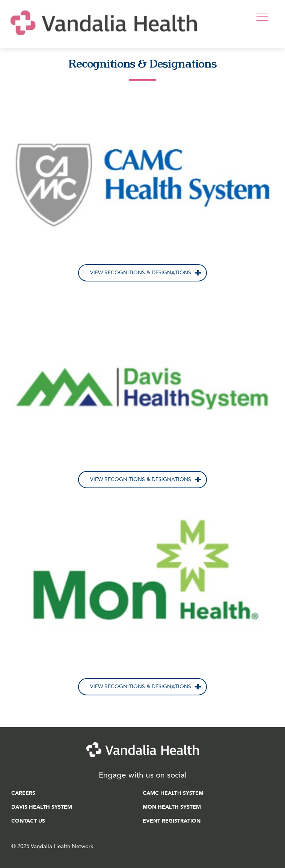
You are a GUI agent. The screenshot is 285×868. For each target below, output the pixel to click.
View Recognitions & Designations (141, 273)
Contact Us (28, 821)
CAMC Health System (173, 793)
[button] (265, 17)
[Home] (104, 41)
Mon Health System (172, 807)
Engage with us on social (143, 775)
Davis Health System (42, 807)
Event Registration (172, 821)
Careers (23, 793)
